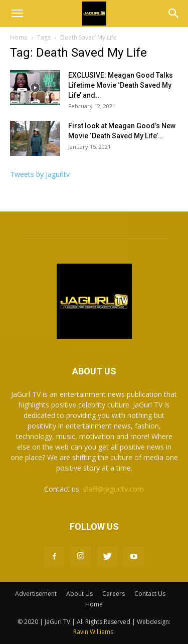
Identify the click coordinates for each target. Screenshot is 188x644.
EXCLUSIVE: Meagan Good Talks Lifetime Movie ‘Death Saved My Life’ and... (121, 85)
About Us (79, 594)
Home (19, 37)
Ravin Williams (94, 632)
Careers (114, 594)
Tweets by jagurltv (40, 174)
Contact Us (150, 594)
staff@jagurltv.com (113, 489)
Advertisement (36, 594)
